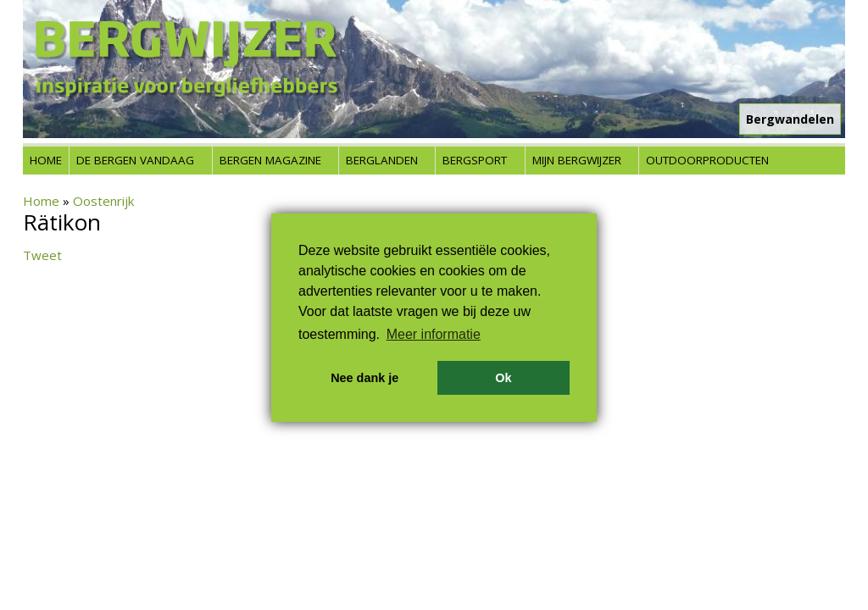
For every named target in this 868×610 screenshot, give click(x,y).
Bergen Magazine (270, 160)
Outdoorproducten (707, 160)
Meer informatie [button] (434, 334)
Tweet (42, 255)
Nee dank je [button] (364, 378)
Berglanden (382, 160)
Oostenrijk (103, 201)
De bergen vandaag (135, 160)
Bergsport (475, 160)
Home (46, 160)
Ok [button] (503, 378)
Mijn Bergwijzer (577, 160)
